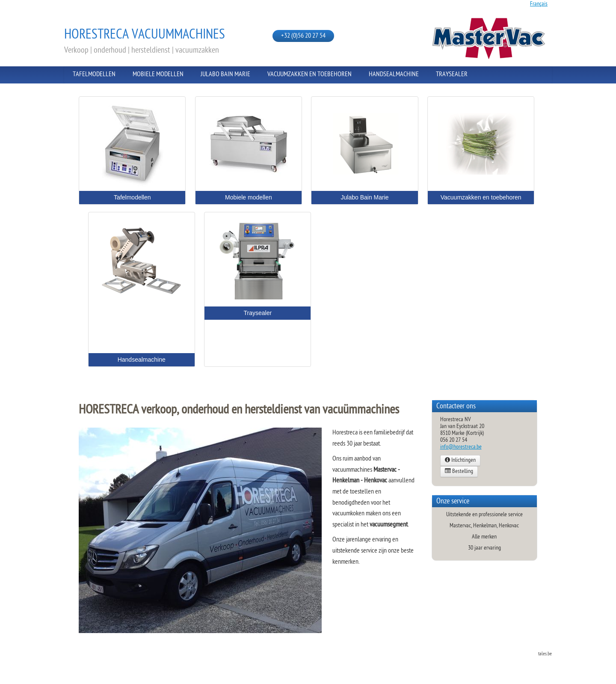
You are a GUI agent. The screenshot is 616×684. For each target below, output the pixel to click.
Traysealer (452, 75)
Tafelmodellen (94, 75)
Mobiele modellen (158, 75)
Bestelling (459, 472)
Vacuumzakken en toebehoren (309, 75)
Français (539, 4)
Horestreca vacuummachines (145, 35)
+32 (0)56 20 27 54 (303, 36)
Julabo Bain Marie (225, 75)
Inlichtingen (460, 461)
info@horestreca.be (461, 447)
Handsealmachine (394, 75)
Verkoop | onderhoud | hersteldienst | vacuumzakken (142, 51)
